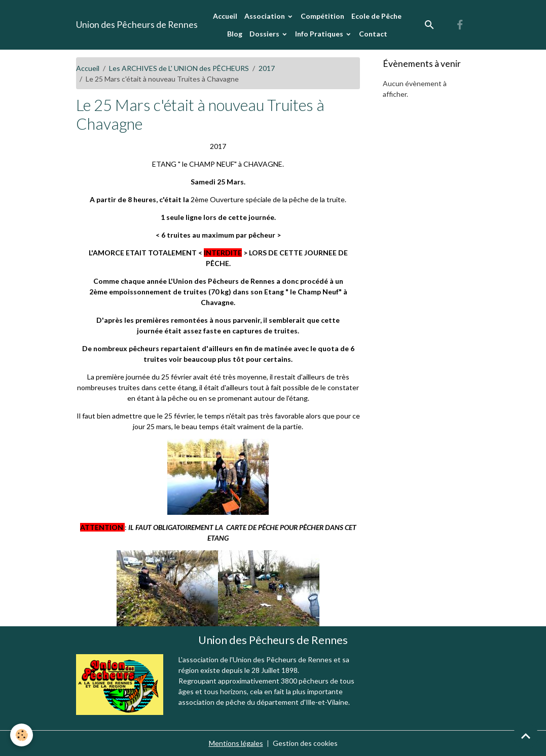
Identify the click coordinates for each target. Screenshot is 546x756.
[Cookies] (22, 735)
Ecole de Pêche (376, 16)
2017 (267, 68)
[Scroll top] (526, 736)
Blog (235, 34)
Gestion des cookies (305, 743)
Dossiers (265, 34)
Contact (373, 34)
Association (265, 16)
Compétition (322, 16)
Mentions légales (236, 743)
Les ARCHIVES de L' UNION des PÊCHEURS (179, 68)
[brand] (137, 25)
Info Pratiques (320, 34)
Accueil (225, 16)
